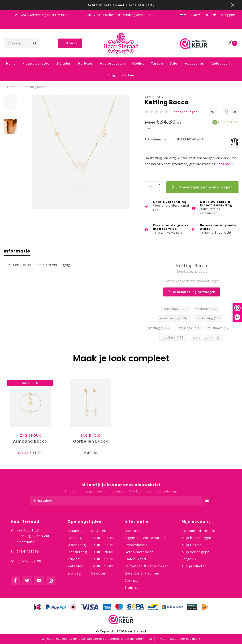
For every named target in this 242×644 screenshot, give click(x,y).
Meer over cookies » (185, 639)
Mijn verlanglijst (195, 552)
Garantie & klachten (142, 573)
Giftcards (70, 43)
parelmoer (206, 337)
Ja (150, 639)
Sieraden (64, 63)
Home (11, 63)
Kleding (138, 63)
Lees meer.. (226, 164)
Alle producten (194, 566)
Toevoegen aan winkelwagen (202, 187)
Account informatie (198, 531)
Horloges (86, 63)
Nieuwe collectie (36, 63)
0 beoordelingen (184, 112)
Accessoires (194, 63)
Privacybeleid (136, 545)
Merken (128, 75)
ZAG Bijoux (154, 97)
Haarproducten (112, 63)
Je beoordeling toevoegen (192, 292)
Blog (111, 75)
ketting (159, 328)
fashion (207, 309)
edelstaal (176, 309)
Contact (131, 580)
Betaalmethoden (139, 552)
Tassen (157, 63)
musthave (220, 328)
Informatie (17, 251)
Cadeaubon (220, 63)
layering (188, 328)
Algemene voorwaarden (145, 538)
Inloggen (228, 15)
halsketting (209, 318)
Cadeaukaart (136, 559)
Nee (162, 639)
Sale (174, 63)
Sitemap (132, 587)
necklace (173, 337)
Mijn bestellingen (196, 538)
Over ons (132, 531)
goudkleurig (173, 318)
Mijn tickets (192, 545)
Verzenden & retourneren (147, 566)
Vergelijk (189, 559)
